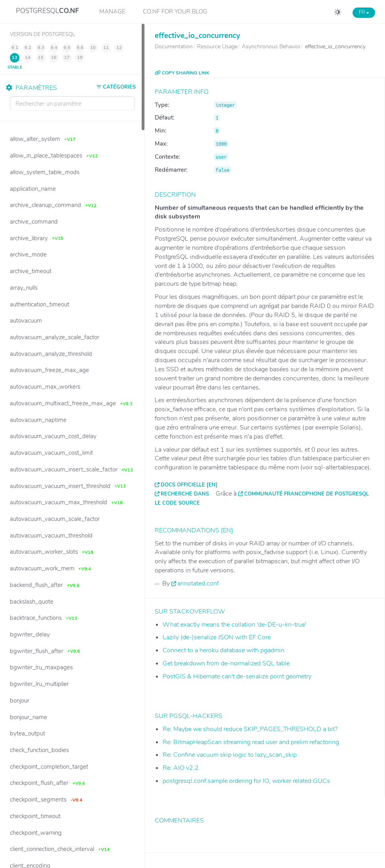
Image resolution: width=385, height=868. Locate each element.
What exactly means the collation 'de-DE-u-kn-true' (234, 625)
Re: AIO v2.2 (181, 768)
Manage (112, 11)
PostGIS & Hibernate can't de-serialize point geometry (237, 676)
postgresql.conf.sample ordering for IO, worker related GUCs (246, 781)
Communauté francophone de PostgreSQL (306, 494)
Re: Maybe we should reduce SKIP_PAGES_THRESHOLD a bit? (250, 729)
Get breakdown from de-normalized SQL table (226, 663)
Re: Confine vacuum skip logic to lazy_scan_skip (230, 755)
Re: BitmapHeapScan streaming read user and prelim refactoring (251, 742)
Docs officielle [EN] (189, 485)
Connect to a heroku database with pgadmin (224, 650)
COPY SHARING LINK (182, 73)
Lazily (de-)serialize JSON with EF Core (217, 637)
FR (364, 12)
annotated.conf (198, 583)
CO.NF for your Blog (175, 11)
